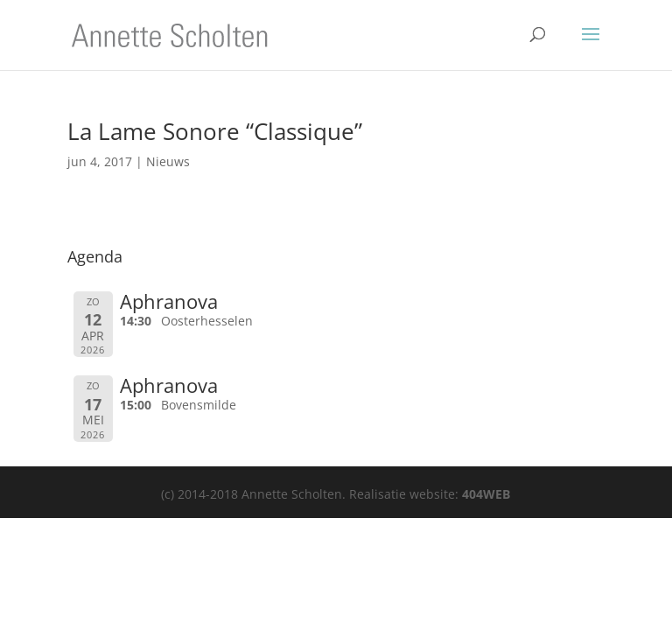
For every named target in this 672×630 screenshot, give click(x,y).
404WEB (486, 494)
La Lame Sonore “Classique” (215, 131)
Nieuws (168, 161)
